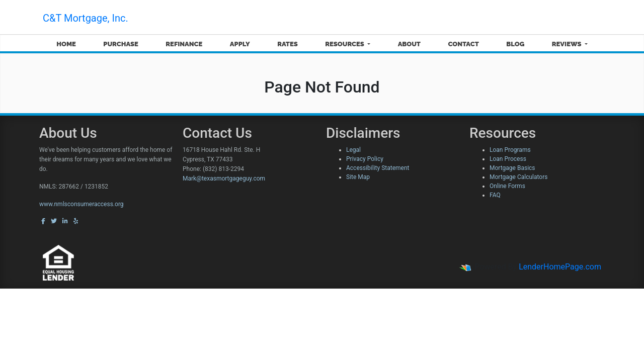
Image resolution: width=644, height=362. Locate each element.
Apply (240, 44)
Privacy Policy (365, 159)
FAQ (495, 195)
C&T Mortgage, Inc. (86, 18)
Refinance (184, 44)
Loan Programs (510, 150)
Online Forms (507, 186)
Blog (515, 44)
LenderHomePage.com (560, 267)
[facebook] (43, 221)
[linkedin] (65, 221)
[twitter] (54, 221)
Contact (464, 44)
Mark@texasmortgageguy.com (224, 178)
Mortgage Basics (512, 168)
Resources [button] (345, 44)
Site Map (358, 177)
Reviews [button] (568, 44)
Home (66, 44)
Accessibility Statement (378, 168)
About (409, 44)
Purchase (121, 44)
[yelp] (76, 221)
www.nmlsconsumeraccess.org (82, 204)
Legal (353, 150)
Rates (288, 44)
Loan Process (508, 159)
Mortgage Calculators (518, 177)
